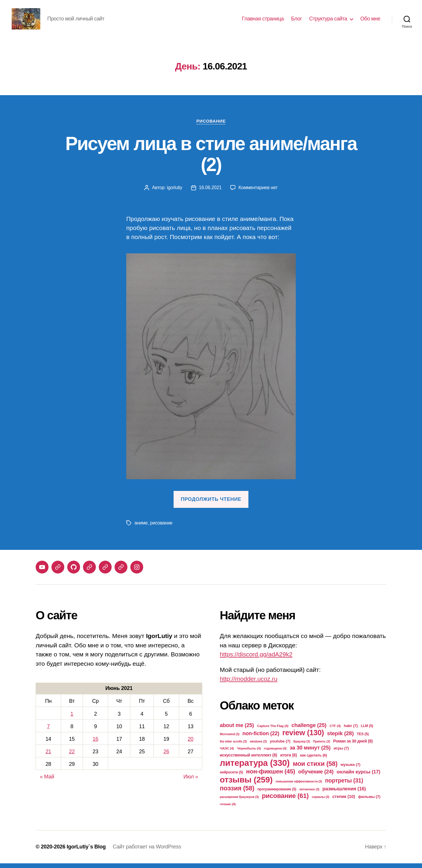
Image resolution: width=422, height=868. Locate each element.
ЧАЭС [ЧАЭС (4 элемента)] (227, 753)
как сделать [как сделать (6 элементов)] (313, 760)
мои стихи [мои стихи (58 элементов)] (315, 768)
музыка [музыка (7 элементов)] (350, 769)
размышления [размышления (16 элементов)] (344, 793)
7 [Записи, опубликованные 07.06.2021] (48, 731)
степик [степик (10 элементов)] (344, 801)
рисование (161, 528)
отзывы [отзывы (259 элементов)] (246, 784)
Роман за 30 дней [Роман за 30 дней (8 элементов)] (353, 746)
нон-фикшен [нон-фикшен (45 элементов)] (271, 776)
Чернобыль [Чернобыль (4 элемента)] (249, 753)
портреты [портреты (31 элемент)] (344, 785)
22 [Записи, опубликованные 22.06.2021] (72, 757)
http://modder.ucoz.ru (249, 684)
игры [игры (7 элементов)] (341, 753)
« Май (47, 782)
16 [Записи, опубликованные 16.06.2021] (95, 744)
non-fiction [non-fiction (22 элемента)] (261, 738)
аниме (141, 528)
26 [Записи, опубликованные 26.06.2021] (166, 757)
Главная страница (263, 21)
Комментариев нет (258, 192)
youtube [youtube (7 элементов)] (280, 746)
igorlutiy (175, 192)
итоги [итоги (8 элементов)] (289, 760)
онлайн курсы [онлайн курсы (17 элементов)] (359, 777)
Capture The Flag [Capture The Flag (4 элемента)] (273, 730)
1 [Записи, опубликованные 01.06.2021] (72, 719)
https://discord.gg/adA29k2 (256, 659)
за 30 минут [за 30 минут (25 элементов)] (310, 752)
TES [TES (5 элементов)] (363, 739)
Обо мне (370, 21)
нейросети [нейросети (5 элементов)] (231, 777)
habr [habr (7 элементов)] (351, 730)
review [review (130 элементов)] (303, 737)
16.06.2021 (210, 192)
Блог (296, 21)
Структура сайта (328, 21)
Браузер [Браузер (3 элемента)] (302, 746)
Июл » (191, 782)
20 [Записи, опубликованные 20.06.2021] (190, 744)
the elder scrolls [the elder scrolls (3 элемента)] (233, 746)
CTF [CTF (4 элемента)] (335, 730)
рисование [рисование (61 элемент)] (285, 800)
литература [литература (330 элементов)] (255, 767)
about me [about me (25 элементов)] (237, 730)
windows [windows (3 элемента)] (258, 746)
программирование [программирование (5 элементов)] (277, 794)
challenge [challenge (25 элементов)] (309, 730)
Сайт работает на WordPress (147, 851)
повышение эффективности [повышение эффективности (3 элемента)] (299, 786)
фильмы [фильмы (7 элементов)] (369, 801)
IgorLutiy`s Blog (86, 851)
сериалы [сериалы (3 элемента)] (321, 801)
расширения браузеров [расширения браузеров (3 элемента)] (239, 801)
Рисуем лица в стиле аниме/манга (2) (211, 159)
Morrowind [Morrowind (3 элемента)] (230, 739)
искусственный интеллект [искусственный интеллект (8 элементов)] (248, 760)
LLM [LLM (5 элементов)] (367, 731)
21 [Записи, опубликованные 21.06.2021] (48, 757)
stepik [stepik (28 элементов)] (340, 738)
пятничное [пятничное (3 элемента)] (309, 794)
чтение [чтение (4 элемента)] (228, 809)
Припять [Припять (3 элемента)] (321, 746)
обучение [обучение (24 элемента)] (316, 776)
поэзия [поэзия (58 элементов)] (237, 793)
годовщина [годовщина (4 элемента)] (275, 753)
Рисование (211, 126)
